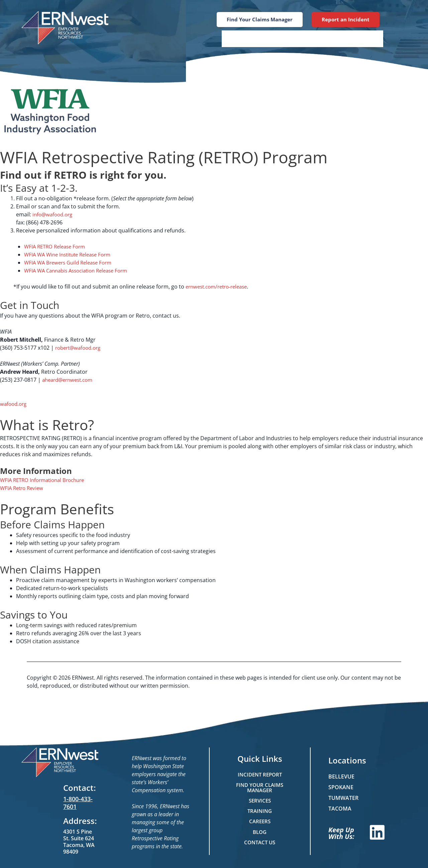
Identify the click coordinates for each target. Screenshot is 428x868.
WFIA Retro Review (23, 488)
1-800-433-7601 (78, 803)
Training (282, 39)
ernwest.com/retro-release (220, 287)
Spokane (341, 787)
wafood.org (14, 404)
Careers (260, 822)
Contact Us (357, 39)
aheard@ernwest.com (70, 380)
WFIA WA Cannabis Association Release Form (80, 271)
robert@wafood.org (80, 348)
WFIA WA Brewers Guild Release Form (71, 263)
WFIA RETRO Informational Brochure (46, 480)
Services (241, 39)
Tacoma (340, 809)
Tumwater (343, 798)
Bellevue (341, 776)
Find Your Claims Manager (260, 787)
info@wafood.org (54, 214)
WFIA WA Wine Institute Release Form (71, 254)
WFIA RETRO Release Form (57, 246)
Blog (317, 39)
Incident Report (260, 774)
